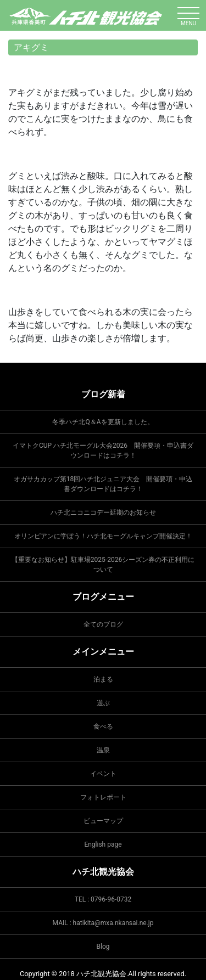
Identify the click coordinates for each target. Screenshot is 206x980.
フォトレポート (103, 797)
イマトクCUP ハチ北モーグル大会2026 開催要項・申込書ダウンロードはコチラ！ (103, 450)
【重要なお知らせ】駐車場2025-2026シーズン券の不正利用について (103, 565)
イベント (103, 774)
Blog (103, 947)
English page (103, 844)
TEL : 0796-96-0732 (103, 899)
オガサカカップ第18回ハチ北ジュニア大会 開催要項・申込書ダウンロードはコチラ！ (103, 484)
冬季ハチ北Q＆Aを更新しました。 (103, 422)
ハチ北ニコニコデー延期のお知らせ (103, 512)
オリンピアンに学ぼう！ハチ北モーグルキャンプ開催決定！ (103, 536)
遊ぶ (103, 703)
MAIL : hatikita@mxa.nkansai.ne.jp (103, 923)
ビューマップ (103, 821)
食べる (103, 726)
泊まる (103, 679)
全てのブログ (103, 624)
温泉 (103, 750)
